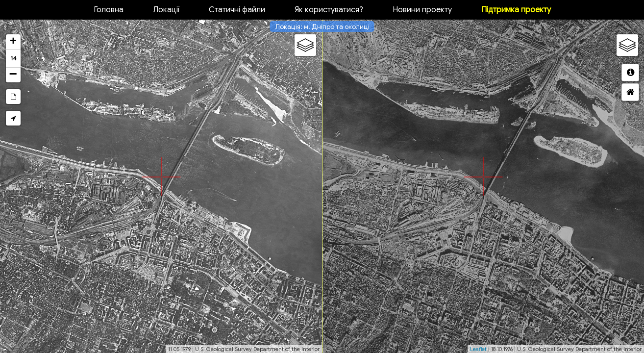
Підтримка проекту (516, 10)
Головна (109, 10)
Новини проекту (422, 10)
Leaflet (478, 349)
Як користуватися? (329, 10)
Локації (166, 10)
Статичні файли (237, 10)
